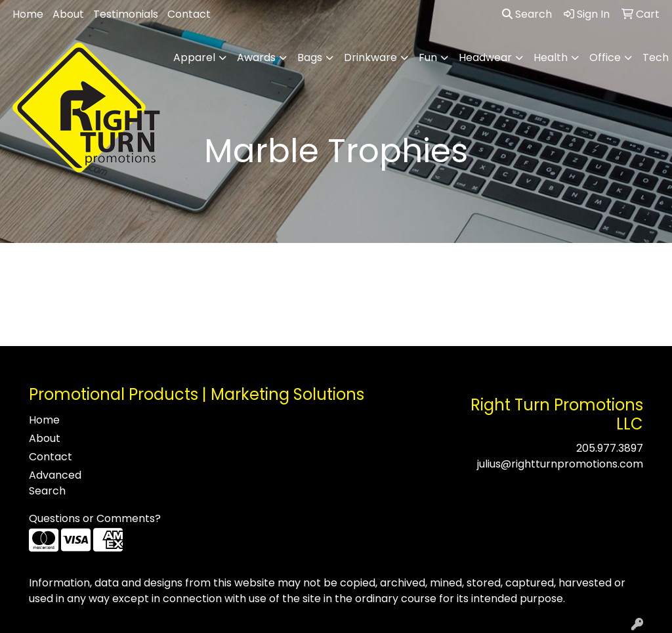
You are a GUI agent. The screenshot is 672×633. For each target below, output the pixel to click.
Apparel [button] (194, 57)
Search (527, 14)
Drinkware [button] (370, 57)
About (68, 14)
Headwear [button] (485, 57)
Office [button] (605, 57)
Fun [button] (428, 57)
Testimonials (126, 14)
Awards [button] (256, 57)
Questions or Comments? (95, 518)
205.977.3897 (610, 448)
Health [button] (551, 57)
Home (28, 14)
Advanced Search (55, 483)
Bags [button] (310, 57)
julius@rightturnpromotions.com (560, 464)
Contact (189, 14)
